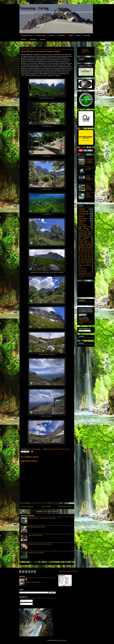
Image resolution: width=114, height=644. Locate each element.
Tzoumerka (83, 214)
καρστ (80, 278)
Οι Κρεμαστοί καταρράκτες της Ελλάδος (89, 161)
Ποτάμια (71, 35)
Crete (82, 249)
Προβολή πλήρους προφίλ (33, 582)
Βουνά (81, 216)
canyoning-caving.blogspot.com (86, 51)
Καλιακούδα (89, 276)
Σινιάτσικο (81, 273)
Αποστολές (87, 35)
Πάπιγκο (56, 449)
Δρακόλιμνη (82, 244)
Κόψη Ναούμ (90, 255)
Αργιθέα (90, 275)
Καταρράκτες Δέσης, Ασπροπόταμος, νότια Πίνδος (42, 518)
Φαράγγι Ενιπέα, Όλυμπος (35, 535)
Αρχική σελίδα (46, 507)
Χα (87, 273)
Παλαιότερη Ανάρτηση (66, 507)
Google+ (2, 1)
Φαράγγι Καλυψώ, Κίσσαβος (36, 553)
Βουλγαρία (81, 276)
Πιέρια (89, 244)
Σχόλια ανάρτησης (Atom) (51, 511)
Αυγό (92, 249)
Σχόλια (23, 604)
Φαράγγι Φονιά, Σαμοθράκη (89, 195)
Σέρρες (91, 237)
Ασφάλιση (86, 238)
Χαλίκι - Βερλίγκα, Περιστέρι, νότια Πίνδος (89, 188)
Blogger (64, 640)
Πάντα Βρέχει (84, 256)
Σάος (80, 227)
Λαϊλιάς (89, 252)
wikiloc (23, 75)
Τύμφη (67, 449)
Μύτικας (84, 237)
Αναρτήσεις (24, 601)
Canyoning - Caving (34, 8)
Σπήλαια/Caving (41, 35)
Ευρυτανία (90, 235)
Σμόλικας (81, 243)
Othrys (89, 243)
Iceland (87, 249)
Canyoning (83, 211)
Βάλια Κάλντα (84, 247)
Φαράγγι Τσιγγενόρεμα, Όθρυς (37, 527)
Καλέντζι (81, 267)
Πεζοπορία (62, 449)
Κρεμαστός (90, 250)
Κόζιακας (83, 252)
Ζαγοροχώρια (82, 240)
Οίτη (92, 247)
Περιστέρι (81, 241)
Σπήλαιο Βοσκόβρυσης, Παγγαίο (89, 178)
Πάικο (80, 261)
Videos (79, 35)
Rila (85, 275)
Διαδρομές (52, 35)
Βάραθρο (90, 227)
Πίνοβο (91, 256)
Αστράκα (50, 449)
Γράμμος (81, 266)
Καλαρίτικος (81, 255)
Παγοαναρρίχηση (83, 272)
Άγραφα (84, 234)
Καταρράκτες (62, 35)
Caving (82, 209)
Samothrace (33, 39)
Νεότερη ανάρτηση (27, 507)
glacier (92, 258)
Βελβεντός (83, 262)
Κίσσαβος (83, 250)
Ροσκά (92, 261)
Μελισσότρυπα (82, 270)
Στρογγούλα (82, 246)
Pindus (81, 223)
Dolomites (43, 39)
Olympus (24, 39)
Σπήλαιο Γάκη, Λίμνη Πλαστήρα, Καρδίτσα (40, 544)
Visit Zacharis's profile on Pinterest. (68, 571)
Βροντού (89, 259)
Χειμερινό (82, 230)
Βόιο (90, 262)
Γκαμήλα (88, 264)
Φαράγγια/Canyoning (27, 35)
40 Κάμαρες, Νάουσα (89, 169)
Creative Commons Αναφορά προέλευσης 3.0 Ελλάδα (86, 322)
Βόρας (80, 264)
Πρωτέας (82, 218)
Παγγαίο (90, 232)
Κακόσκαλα (88, 266)
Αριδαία (91, 246)
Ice (89, 241)
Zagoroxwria (84, 258)
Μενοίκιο (81, 253)
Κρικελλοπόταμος (83, 269)
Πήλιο (89, 253)
